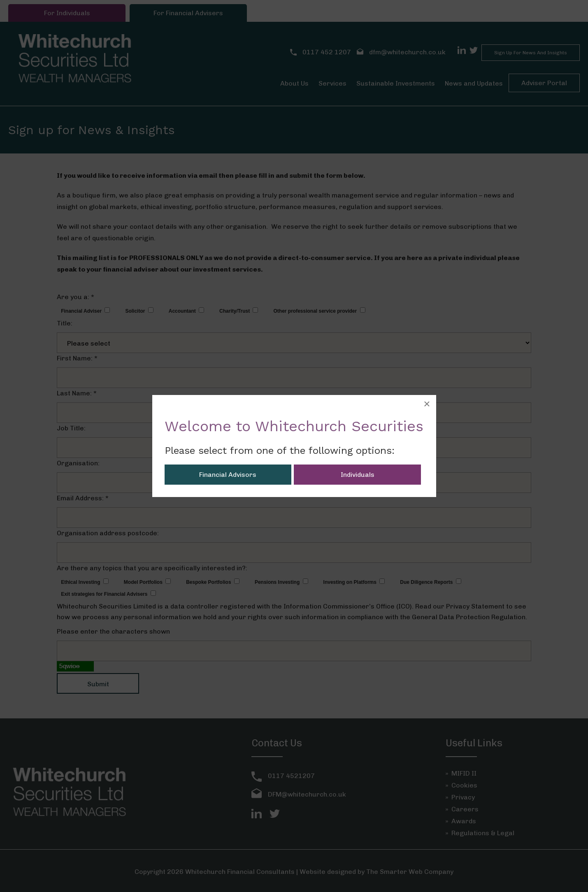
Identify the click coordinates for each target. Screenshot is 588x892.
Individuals (358, 475)
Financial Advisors (228, 475)
